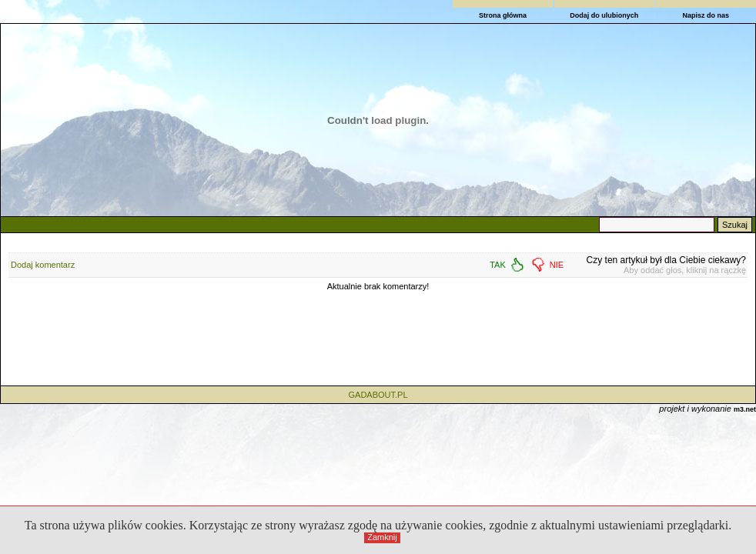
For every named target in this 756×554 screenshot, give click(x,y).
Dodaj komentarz (43, 265)
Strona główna (503, 15)
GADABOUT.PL (378, 395)
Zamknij (382, 537)
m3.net (745, 409)
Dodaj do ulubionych (604, 15)
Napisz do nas (706, 15)
